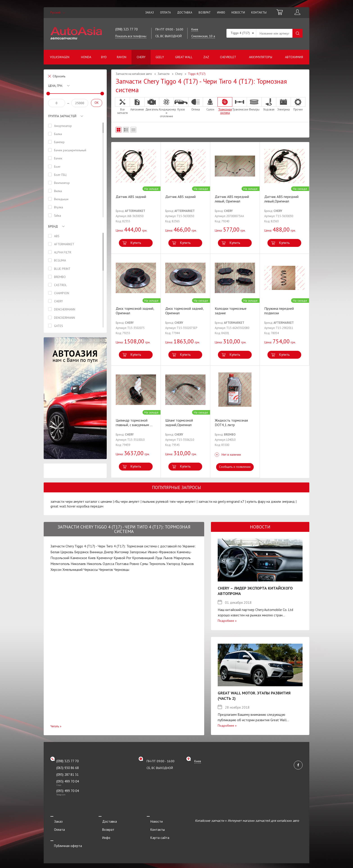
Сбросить (59, 76)
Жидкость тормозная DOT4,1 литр (231, 423)
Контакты (259, 13)
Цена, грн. (55, 86)
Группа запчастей (62, 116)
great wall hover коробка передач (77, 506)
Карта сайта (156, 833)
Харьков (187, 564)
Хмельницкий (72, 569)
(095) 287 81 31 (67, 775)
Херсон (56, 569)
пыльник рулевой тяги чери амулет (169, 501)
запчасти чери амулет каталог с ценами (81, 501)
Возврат (205, 13)
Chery (141, 57)
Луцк (159, 558)
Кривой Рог (122, 558)
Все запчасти (122, 106)
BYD (104, 57)
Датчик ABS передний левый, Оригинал (232, 199)
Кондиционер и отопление (166, 108)
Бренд (53, 226)
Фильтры (254, 104)
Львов (168, 558)
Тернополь (157, 564)
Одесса (108, 564)
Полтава (122, 564)
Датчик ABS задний (131, 197)
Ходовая (269, 104)
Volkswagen (60, 57)
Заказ (149, 13)
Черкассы (91, 569)
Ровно (134, 564)
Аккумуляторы (261, 57)
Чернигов (106, 569)
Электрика (283, 104)
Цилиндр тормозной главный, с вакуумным (134, 423)
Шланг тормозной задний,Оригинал (179, 423)
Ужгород (173, 564)
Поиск (298, 33)
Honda (86, 57)
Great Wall (184, 57)
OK (97, 103)
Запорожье (138, 552)
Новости (238, 13)
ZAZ (206, 57)
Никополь (94, 564)
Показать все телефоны (131, 36)
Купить (136, 243)
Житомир (122, 552)
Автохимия (294, 57)
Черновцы (122, 569)
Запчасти (164, 74)
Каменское (79, 558)
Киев (92, 558)
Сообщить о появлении (235, 467)
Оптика (196, 104)
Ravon (122, 57)
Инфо (221, 13)
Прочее (298, 104)
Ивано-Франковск (162, 552)
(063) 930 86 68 (68, 768)
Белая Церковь (62, 552)
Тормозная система (225, 106)
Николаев (78, 564)
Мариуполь (182, 558)
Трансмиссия (240, 104)
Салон (210, 104)
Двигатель (152, 104)
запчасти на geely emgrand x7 (221, 501)
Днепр (109, 552)
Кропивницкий (143, 558)
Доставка (185, 13)
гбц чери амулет (127, 501)
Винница (96, 552)
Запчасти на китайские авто (134, 74)
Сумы (144, 564)
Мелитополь (60, 564)
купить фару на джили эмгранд (271, 501)
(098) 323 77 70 (126, 29)
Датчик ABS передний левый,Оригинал (281, 199)
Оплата (165, 13)
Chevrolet (228, 57)
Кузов (181, 104)
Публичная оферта (64, 839)
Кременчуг (105, 558)
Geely (160, 57)
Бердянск (81, 552)
